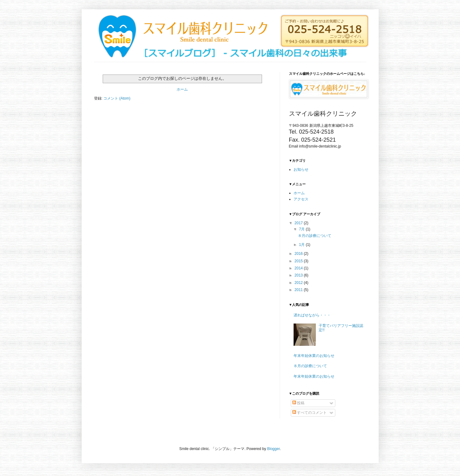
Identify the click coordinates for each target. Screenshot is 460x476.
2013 (299, 275)
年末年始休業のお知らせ (314, 356)
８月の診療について (315, 236)
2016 (299, 254)
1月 (302, 245)
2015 (299, 261)
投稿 (298, 403)
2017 (299, 223)
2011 (299, 290)
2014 (299, 268)
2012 (299, 283)
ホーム (182, 89)
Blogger (274, 449)
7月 (302, 229)
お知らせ (301, 169)
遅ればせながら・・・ (312, 315)
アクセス (301, 199)
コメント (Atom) (117, 98)
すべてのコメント (310, 413)
